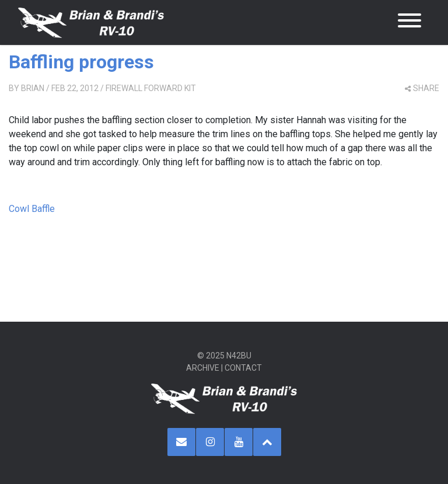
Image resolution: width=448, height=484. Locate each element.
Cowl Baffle (32, 209)
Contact (243, 368)
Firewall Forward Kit (151, 88)
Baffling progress (81, 62)
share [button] (422, 88)
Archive (203, 368)
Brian (33, 88)
